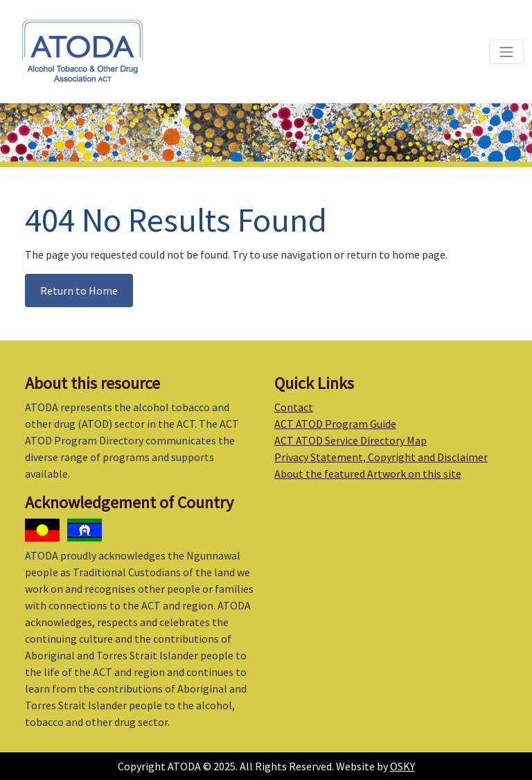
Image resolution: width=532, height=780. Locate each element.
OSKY (402, 766)
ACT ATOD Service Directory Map (351, 440)
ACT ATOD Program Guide (335, 424)
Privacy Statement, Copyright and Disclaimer (381, 457)
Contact (294, 407)
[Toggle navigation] (506, 51)
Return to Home (79, 291)
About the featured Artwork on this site (368, 474)
